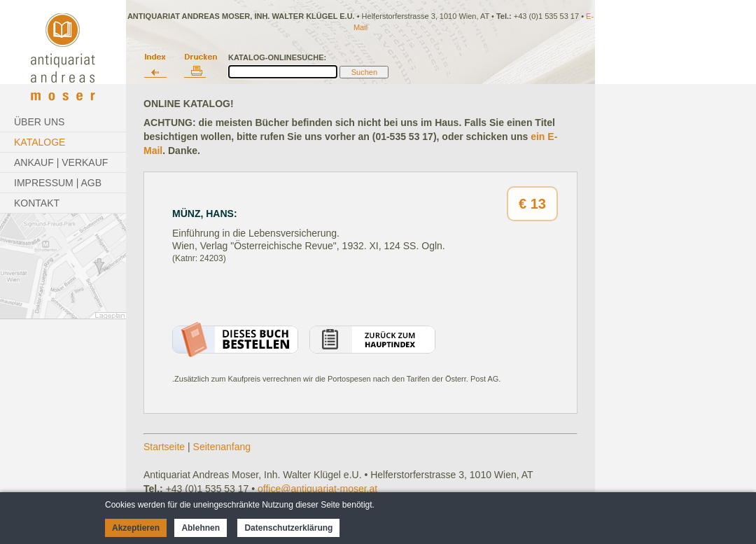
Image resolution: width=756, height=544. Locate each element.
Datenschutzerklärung (288, 528)
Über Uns (39, 122)
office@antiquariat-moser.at (317, 489)
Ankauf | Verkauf (61, 162)
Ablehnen (201, 528)
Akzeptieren (136, 528)
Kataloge (40, 142)
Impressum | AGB (58, 183)
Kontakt (37, 203)
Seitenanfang (222, 447)
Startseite (164, 447)
